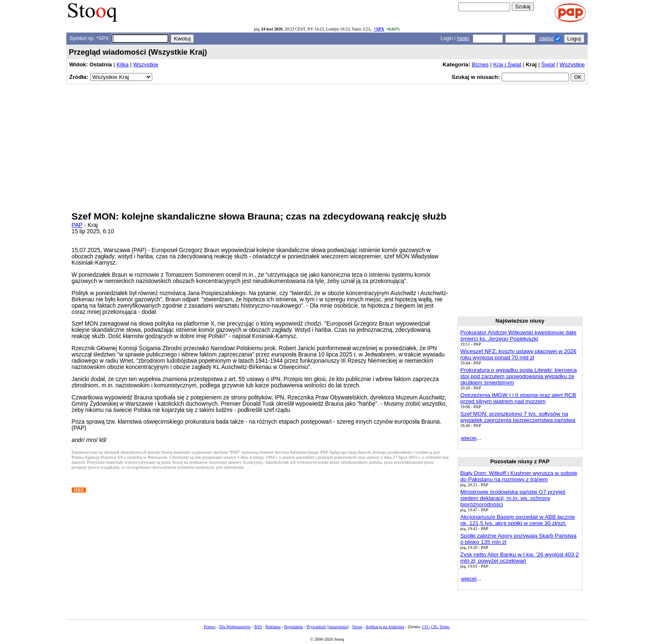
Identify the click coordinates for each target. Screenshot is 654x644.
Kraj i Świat (507, 64)
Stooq (357, 627)
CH (435, 627)
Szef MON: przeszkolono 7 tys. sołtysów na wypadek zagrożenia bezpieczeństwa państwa (518, 417)
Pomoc (210, 627)
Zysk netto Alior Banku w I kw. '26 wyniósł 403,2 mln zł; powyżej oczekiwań (520, 558)
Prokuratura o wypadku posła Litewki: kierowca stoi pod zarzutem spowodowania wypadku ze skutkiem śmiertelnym (519, 376)
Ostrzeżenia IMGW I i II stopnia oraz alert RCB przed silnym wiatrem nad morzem (518, 398)
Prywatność (317, 627)
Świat (548, 64)
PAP (77, 225)
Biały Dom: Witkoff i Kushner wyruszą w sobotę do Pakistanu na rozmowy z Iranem (519, 476)
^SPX (379, 29)
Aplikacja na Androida (385, 627)
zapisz (546, 38)
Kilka (122, 64)
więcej (469, 438)
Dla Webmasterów (235, 627)
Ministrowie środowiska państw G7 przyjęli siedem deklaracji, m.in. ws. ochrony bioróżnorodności (513, 498)
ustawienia (338, 627)
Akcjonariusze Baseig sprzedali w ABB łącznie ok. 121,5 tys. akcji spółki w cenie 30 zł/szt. (518, 520)
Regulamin (293, 627)
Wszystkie (146, 64)
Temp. (445, 627)
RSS (258, 627)
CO (426, 627)
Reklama (273, 627)
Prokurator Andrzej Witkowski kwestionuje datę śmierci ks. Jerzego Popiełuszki (519, 336)
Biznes (480, 64)
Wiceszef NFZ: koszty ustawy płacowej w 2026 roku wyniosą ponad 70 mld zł (519, 354)
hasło (463, 38)
